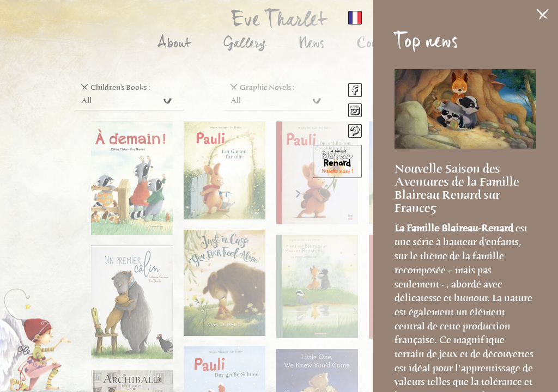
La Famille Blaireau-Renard (455, 228)
